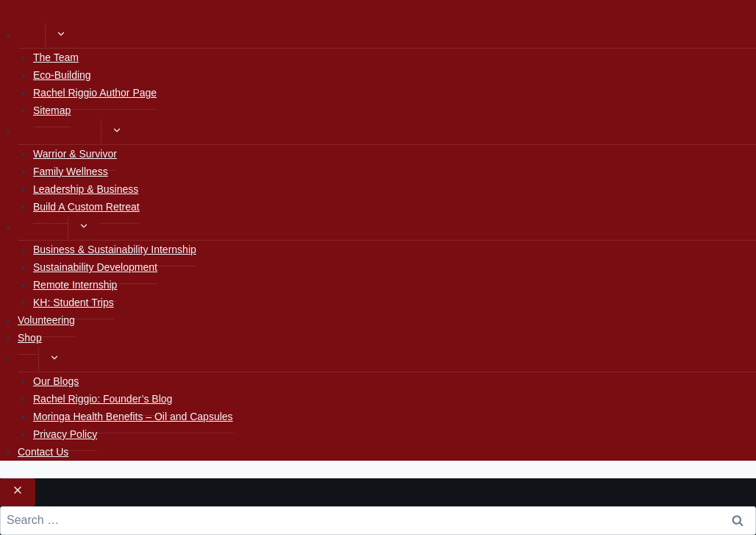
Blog (28, 359)
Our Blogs (56, 381)
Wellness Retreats (59, 132)
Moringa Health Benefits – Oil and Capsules (133, 417)
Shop (30, 338)
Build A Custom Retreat (86, 207)
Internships (43, 227)
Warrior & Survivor (75, 154)
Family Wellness (71, 171)
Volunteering (46, 320)
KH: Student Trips (74, 302)
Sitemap (52, 110)
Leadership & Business (86, 189)
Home (31, 35)
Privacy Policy (65, 434)
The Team (56, 57)
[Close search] (18, 492)
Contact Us (43, 452)
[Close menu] (3, 13)
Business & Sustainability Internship (115, 249)
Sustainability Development (95, 267)
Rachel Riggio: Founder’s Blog (103, 399)
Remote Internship (75, 285)
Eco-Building (62, 75)
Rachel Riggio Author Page (95, 93)
